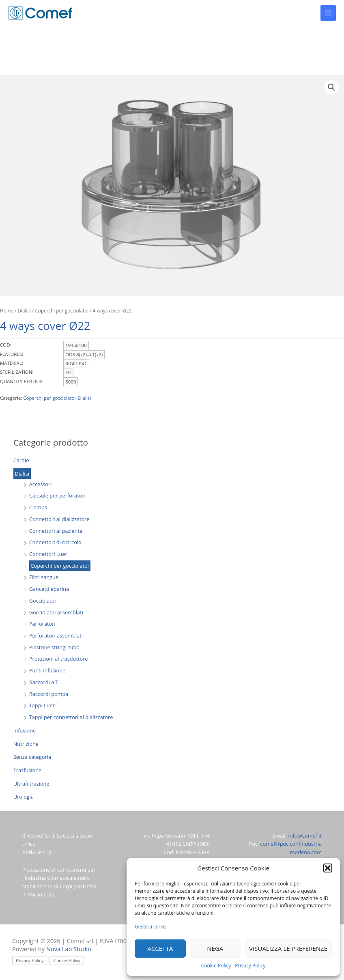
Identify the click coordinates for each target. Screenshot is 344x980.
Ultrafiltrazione (31, 784)
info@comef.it (305, 836)
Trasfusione (27, 770)
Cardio (21, 460)
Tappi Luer (42, 705)
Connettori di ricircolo (55, 542)
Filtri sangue (44, 577)
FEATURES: (12, 354)
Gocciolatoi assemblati (56, 612)
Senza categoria (32, 757)
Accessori (41, 484)
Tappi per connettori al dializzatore (71, 717)
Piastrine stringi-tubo (54, 647)
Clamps (38, 507)
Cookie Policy (216, 966)
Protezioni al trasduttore (59, 659)
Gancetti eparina (49, 589)
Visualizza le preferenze (288, 948)
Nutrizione (26, 744)
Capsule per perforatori (57, 495)
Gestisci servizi (151, 927)
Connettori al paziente (56, 531)
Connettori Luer (48, 554)
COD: (6, 345)
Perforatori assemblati (56, 635)
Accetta (160, 948)
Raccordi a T (44, 682)
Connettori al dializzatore (59, 519)
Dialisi (22, 474)
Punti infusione (47, 670)
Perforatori (42, 624)
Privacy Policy (250, 966)
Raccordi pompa (49, 694)
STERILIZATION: (17, 372)
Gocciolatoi (43, 601)
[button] (328, 868)
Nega (215, 948)
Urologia (24, 797)
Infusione (25, 730)
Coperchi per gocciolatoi (60, 566)
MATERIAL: (12, 363)
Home (7, 310)
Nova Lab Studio (69, 949)
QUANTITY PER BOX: (22, 381)
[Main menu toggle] (328, 13)
